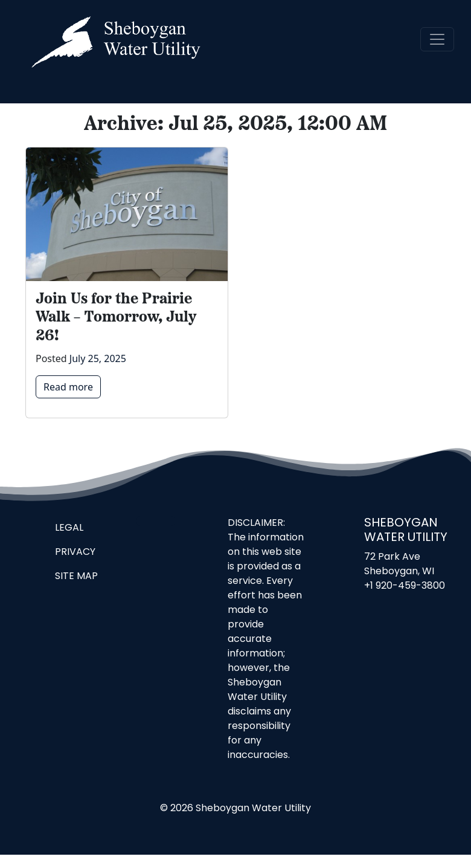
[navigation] (437, 39)
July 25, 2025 (98, 358)
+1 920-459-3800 (405, 586)
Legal (69, 528)
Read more (68, 387)
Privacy (75, 552)
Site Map (76, 577)
